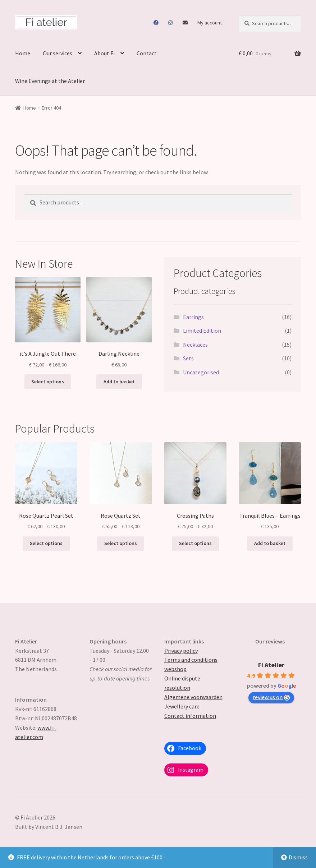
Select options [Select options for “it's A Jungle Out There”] (48, 382)
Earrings (193, 317)
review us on (271, 697)
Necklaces (195, 345)
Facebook (156, 23)
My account (210, 23)
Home (23, 53)
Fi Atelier (271, 665)
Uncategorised (201, 372)
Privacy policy (181, 651)
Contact (185, 23)
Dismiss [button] (298, 857)
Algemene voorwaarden (193, 697)
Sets (188, 358)
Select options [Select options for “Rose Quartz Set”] (121, 543)
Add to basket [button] (119, 382)
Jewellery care (182, 706)
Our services (58, 53)
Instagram (171, 23)
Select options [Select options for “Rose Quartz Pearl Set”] (46, 543)
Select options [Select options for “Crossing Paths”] (195, 543)
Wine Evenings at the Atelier (50, 81)
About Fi (104, 53)
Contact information (190, 716)
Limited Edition (202, 331)
